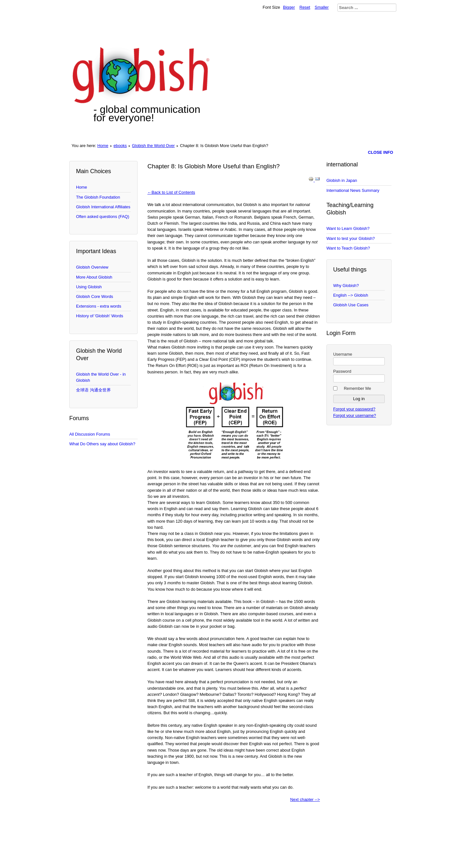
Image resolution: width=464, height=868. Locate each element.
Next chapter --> (305, 799)
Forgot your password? (354, 409)
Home (103, 146)
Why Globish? (346, 286)
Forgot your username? (355, 415)
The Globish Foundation (98, 197)
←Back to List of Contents (171, 192)
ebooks (120, 146)
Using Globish (89, 287)
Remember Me (358, 388)
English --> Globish (351, 295)
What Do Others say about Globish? (102, 444)
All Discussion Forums (90, 434)
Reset (305, 7)
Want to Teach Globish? (348, 248)
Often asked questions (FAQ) (103, 217)
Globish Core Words (95, 296)
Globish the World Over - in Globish (101, 377)
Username (343, 354)
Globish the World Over (154, 146)
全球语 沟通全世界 (93, 390)
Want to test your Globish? (351, 238)
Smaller (322, 7)
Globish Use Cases (351, 305)
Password (342, 371)
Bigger (289, 7)
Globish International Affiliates (103, 207)
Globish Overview (92, 267)
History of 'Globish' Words (100, 316)
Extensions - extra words (99, 306)
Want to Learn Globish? (348, 228)
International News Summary (353, 190)
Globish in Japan (342, 180)
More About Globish (94, 277)
